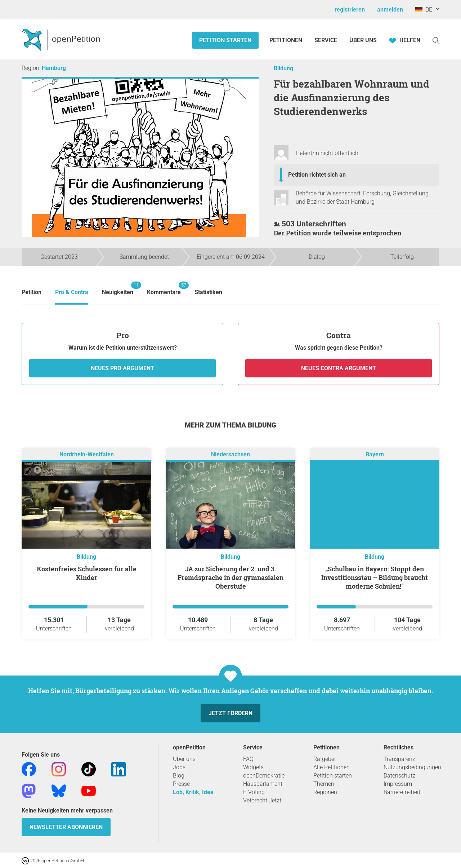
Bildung (283, 68)
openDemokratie (264, 776)
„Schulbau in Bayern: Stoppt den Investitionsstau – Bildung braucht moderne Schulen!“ (375, 577)
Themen (324, 784)
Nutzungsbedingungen (412, 767)
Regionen (325, 792)
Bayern (375, 454)
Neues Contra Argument (339, 368)
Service (326, 40)
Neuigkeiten (118, 289)
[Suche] (436, 40)
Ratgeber (325, 759)
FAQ (248, 759)
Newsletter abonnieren (66, 827)
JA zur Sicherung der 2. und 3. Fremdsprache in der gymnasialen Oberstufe (230, 577)
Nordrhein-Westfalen (87, 454)
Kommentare (164, 289)
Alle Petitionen (332, 767)
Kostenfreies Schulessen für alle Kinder (87, 573)
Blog (179, 776)
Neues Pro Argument (122, 368)
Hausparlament (263, 784)
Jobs (179, 767)
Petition (32, 292)
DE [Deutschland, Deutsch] (424, 10)
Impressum (398, 784)
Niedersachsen (230, 454)
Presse (181, 784)
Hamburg (54, 68)
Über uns (184, 759)
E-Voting (254, 792)
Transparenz (399, 759)
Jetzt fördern (230, 713)
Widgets (253, 767)
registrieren (350, 10)
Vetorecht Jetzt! (263, 800)
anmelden (390, 10)
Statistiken (208, 292)
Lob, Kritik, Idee (193, 792)
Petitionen (287, 40)
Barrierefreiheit (402, 792)
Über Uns (363, 40)
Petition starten (225, 40)
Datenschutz (399, 776)
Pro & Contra (72, 292)
